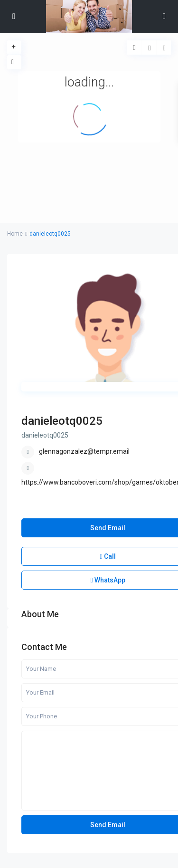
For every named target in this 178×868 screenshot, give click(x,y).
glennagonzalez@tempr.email (84, 451)
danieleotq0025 (62, 421)
